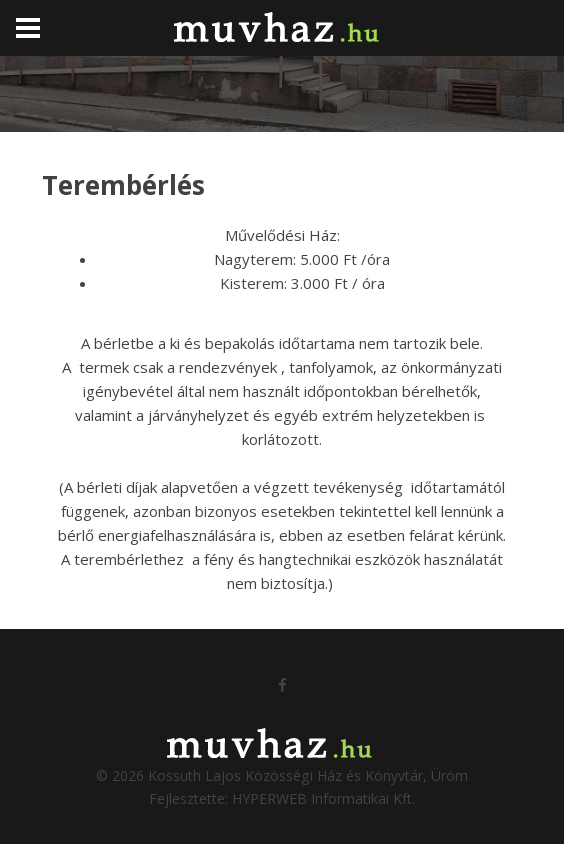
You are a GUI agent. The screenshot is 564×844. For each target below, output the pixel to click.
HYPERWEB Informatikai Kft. (323, 798)
